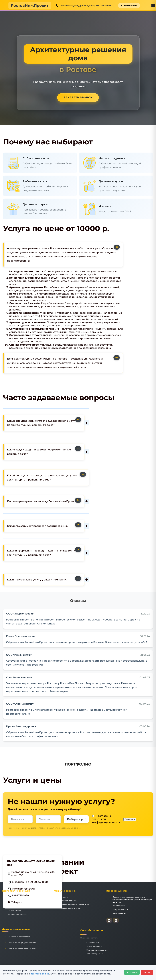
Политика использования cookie (23, 949)
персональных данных (70, 828)
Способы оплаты (92, 930)
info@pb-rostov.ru (23, 889)
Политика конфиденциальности (23, 943)
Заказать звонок (78, 97)
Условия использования (19, 936)
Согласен (132, 972)
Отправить (130, 819)
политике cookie (40, 974)
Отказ (147, 972)
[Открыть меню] (153, 6)
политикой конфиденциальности (106, 821)
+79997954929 (129, 6)
